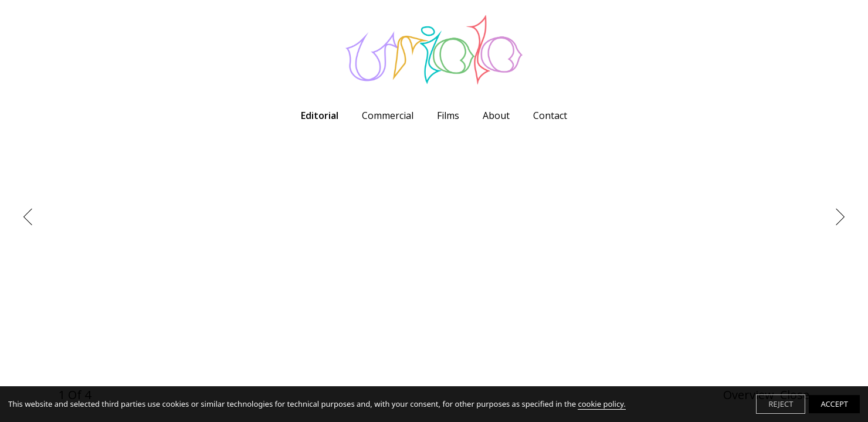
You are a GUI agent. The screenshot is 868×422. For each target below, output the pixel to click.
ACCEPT (834, 404)
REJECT (781, 404)
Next (836, 217)
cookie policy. (601, 404)
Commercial (388, 115)
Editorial (320, 115)
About (496, 115)
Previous (32, 217)
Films (448, 115)
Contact (550, 115)
